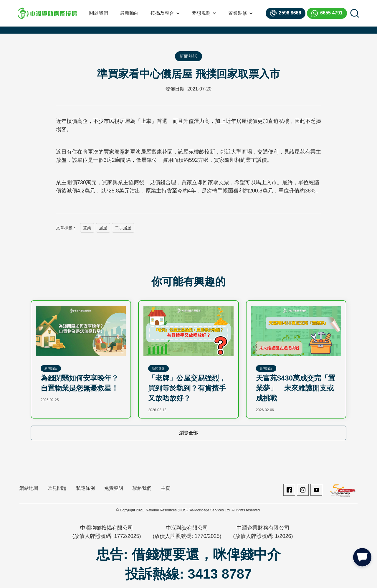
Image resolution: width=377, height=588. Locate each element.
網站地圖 (29, 488)
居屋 (103, 228)
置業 (87, 228)
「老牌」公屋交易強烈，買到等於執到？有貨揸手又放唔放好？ (187, 388)
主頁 (166, 488)
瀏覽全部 (188, 433)
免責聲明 (114, 488)
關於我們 (99, 13)
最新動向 (129, 13)
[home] (47, 13)
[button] (165, 13)
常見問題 (57, 488)
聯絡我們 (142, 488)
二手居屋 (123, 228)
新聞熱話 (188, 56)
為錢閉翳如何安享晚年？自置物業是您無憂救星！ (80, 383)
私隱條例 (85, 488)
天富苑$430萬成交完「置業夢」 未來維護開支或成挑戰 (296, 388)
